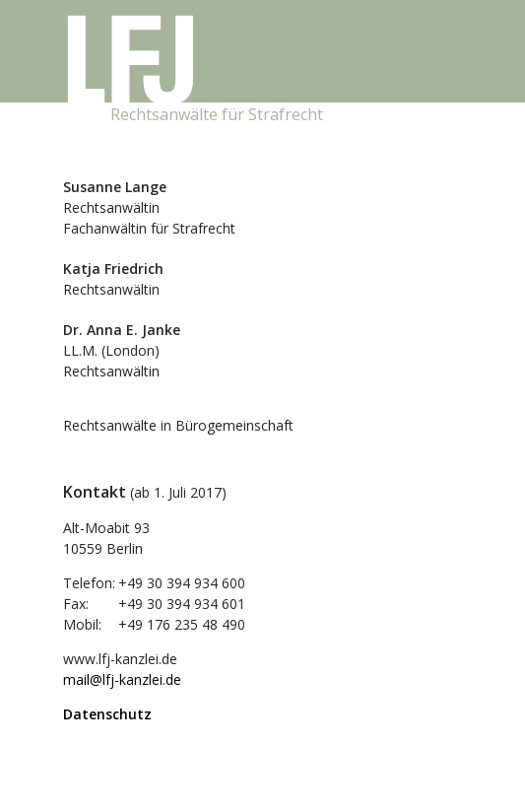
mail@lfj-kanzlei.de (122, 679)
